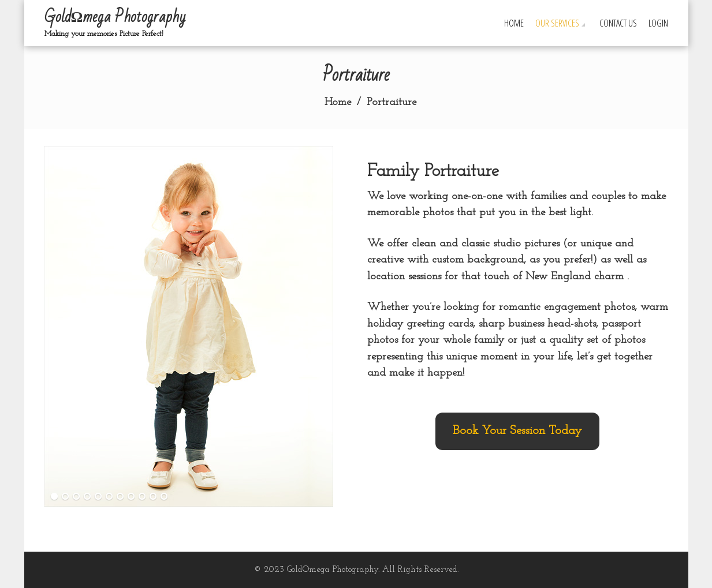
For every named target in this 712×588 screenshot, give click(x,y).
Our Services (557, 23)
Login (658, 23)
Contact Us (618, 23)
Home (514, 23)
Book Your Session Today (517, 431)
